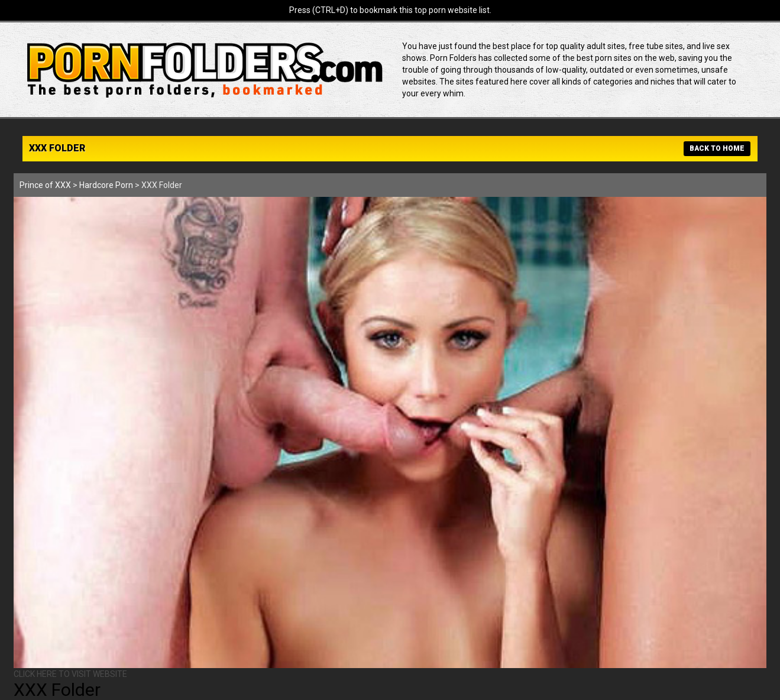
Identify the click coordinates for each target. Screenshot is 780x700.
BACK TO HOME (717, 148)
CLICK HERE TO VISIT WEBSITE (70, 674)
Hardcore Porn (106, 185)
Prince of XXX (45, 185)
